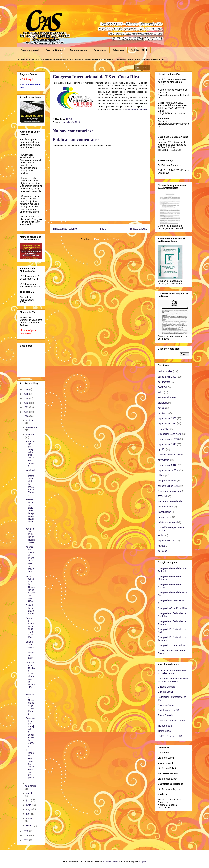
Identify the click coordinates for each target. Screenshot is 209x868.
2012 (26, 407)
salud (161, 392)
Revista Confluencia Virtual (172, 721)
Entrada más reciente (65, 229)
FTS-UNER (164, 429)
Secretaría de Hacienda (170, 501)
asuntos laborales (167, 397)
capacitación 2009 (167, 377)
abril (29, 814)
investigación (165, 512)
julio (28, 800)
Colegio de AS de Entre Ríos (172, 608)
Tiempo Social (165, 726)
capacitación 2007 (167, 541)
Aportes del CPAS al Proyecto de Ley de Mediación (30, 559)
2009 (26, 831)
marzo (29, 818)
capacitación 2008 (167, 418)
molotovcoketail (111, 861)
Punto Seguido (165, 715)
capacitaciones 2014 (168, 470)
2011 (26, 412)
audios (161, 535)
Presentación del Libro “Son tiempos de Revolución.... (30, 512)
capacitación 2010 (71, 122)
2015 (26, 394)
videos (161, 475)
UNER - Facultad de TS (170, 736)
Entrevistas (100, 50)
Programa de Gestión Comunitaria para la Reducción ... (30, 676)
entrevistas (163, 460)
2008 (26, 835)
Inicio (103, 229)
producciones (165, 517)
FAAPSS (162, 387)
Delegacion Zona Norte (170, 434)
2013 (26, 403)
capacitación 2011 (167, 444)
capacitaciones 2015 (168, 486)
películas (162, 551)
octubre (30, 435)
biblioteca (163, 403)
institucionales (165, 371)
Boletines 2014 (139, 50)
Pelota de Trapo (166, 705)
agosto (30, 793)
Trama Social (165, 731)
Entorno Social (165, 692)
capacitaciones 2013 (168, 439)
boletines (162, 413)
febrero (30, 825)
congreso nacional (167, 481)
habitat (161, 546)
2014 (26, 398)
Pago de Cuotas (54, 50)
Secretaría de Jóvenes (169, 491)
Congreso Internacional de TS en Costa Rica (30, 628)
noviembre (31, 427)
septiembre (31, 786)
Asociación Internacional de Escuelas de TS (172, 672)
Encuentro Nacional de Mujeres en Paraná (30, 704)
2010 (26, 416)
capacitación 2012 (167, 465)
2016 (26, 389)
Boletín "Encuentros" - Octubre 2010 (30, 650)
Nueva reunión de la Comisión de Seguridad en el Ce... (30, 589)
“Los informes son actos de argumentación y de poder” (30, 764)
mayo (29, 809)
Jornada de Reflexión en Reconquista (30, 536)
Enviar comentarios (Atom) (107, 239)
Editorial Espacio (166, 687)
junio (29, 805)
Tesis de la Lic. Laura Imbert (30, 609)
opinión (162, 449)
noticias (162, 408)
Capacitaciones (78, 50)
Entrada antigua (138, 229)
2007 (26, 840)
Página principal (30, 50)
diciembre (31, 420)
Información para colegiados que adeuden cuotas (30, 453)
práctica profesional (168, 522)
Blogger (143, 861)
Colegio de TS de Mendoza (172, 645)
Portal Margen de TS (168, 710)
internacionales (166, 507)
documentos (164, 382)
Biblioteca (118, 50)
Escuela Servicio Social (170, 455)
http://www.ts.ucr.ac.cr (137, 110)
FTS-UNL (163, 496)
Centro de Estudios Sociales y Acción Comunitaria (173, 680)
